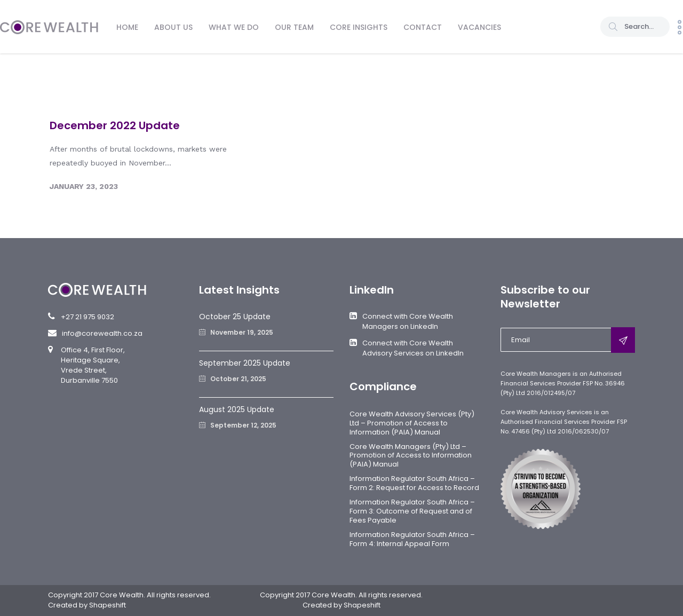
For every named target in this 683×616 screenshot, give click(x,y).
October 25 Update (235, 317)
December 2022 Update (115, 125)
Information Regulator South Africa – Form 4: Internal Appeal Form (412, 539)
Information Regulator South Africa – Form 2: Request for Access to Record (414, 483)
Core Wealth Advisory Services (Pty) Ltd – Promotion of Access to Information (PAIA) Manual (412, 423)
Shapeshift (108, 605)
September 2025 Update (245, 363)
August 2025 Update (237, 409)
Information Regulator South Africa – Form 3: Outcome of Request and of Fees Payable (412, 511)
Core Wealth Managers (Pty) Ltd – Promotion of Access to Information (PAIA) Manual (411, 456)
